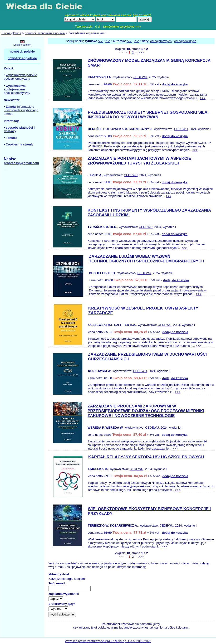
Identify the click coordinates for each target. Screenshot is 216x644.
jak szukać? (142, 15)
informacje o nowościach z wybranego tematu (21, 110)
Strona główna (11, 33)
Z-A (108, 41)
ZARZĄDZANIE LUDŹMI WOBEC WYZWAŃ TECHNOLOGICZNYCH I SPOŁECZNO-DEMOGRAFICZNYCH (147, 259)
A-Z (100, 41)
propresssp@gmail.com (21, 163)
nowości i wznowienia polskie (45, 33)
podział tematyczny (17, 79)
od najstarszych (161, 41)
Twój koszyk (83, 27)
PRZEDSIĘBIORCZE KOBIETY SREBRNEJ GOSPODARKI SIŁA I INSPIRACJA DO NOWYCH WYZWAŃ (149, 115)
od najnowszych (185, 41)
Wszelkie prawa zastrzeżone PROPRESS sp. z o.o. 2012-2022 (108, 641)
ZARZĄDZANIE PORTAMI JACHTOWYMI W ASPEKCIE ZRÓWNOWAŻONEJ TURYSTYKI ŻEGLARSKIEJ (139, 161)
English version (22, 45)
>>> (141, 52)
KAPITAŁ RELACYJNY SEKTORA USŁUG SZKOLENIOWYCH (146, 457)
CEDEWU (140, 77)
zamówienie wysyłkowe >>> (122, 27)
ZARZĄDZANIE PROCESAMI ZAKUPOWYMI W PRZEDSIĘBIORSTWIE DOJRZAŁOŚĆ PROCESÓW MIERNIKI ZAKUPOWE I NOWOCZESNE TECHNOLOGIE (146, 411)
